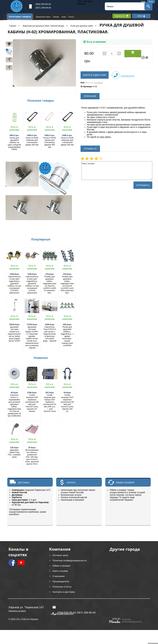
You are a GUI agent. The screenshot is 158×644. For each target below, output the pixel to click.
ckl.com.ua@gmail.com (62, 607)
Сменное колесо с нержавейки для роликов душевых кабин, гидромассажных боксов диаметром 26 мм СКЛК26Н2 (14, 405)
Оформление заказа (43, 17)
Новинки (56, 17)
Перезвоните (123, 75)
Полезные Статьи (62, 587)
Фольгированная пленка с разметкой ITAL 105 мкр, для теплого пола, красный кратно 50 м (32, 457)
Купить (133, 54)
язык (151, 2)
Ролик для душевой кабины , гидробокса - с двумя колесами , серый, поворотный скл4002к (67, 336)
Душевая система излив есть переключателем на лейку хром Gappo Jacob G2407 (14, 334)
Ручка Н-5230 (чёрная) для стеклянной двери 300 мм (67, 141)
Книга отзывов (60, 571)
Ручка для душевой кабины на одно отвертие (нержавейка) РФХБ (14, 144)
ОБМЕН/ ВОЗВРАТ (125, 483)
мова (143, 2)
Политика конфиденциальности (70, 560)
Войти (141, 16)
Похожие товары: (41, 101)
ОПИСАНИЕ (90, 96)
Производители (61, 581)
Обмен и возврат (62, 566)
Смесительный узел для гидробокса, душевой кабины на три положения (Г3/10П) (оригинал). (14, 285)
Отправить (143, 185)
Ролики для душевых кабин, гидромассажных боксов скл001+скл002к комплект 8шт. (50, 285)
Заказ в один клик (95, 75)
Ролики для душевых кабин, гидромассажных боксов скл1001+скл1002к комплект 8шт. (67, 285)
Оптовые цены (60, 555)
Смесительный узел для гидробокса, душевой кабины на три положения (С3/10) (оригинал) (32, 285)
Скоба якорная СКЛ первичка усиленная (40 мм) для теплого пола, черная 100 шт (67, 403)
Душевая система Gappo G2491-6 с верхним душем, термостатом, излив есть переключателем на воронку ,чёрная (32, 337)
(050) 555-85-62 (43, 4)
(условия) (98, 83)
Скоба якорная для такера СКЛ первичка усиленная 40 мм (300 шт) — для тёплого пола (50, 403)
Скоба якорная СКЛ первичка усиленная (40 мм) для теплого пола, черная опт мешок (32, 403)
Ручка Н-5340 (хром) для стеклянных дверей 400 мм (50, 142)
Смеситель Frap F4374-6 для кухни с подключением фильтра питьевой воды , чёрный (50, 334)
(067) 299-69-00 (43, 8)
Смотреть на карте (17, 611)
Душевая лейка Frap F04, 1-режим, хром (14, 453)
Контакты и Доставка (64, 592)
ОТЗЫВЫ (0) (90, 149)
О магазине (59, 576)
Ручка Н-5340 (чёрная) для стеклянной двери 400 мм (32, 141)
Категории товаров (20, 17)
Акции (64, 17)
